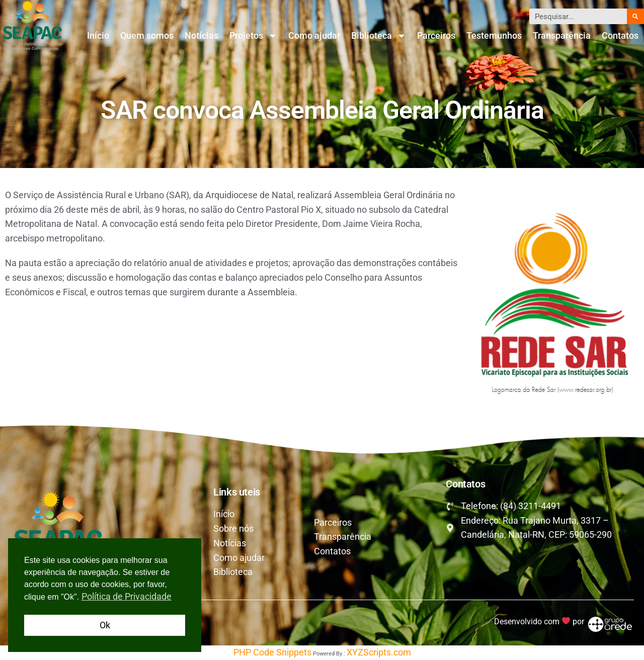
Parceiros (436, 35)
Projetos (253, 36)
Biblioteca (379, 36)
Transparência (562, 35)
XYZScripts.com (379, 652)
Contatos (620, 35)
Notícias (202, 35)
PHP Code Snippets (272, 652)
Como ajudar (314, 35)
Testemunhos (494, 35)
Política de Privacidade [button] (127, 596)
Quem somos (147, 35)
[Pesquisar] (635, 16)
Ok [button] (105, 625)
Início (98, 35)
